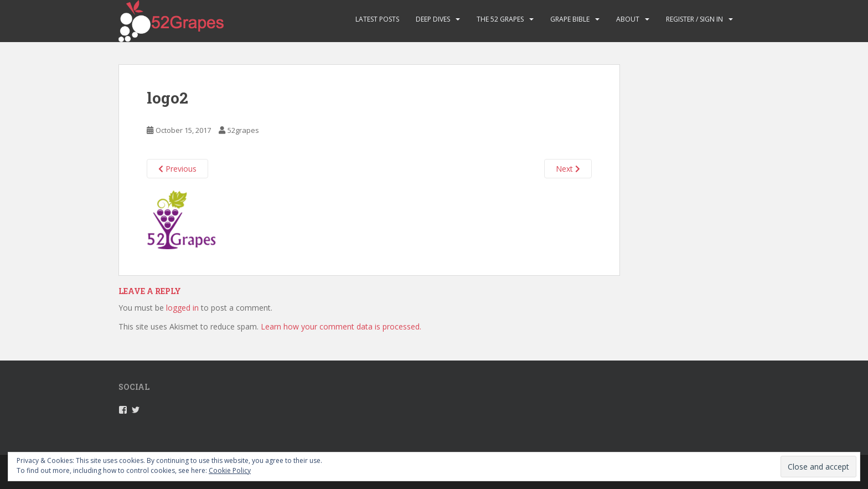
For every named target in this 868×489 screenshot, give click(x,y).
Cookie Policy (230, 470)
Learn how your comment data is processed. (341, 326)
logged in (182, 308)
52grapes (243, 130)
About (628, 19)
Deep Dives (433, 19)
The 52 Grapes (500, 19)
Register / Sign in (694, 19)
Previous (177, 169)
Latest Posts (377, 19)
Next (568, 169)
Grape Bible (570, 19)
